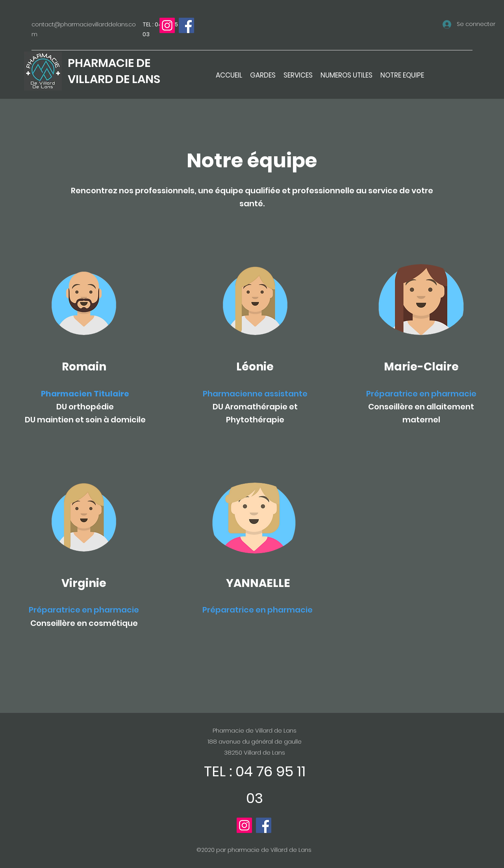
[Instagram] (167, 25)
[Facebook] (186, 25)
